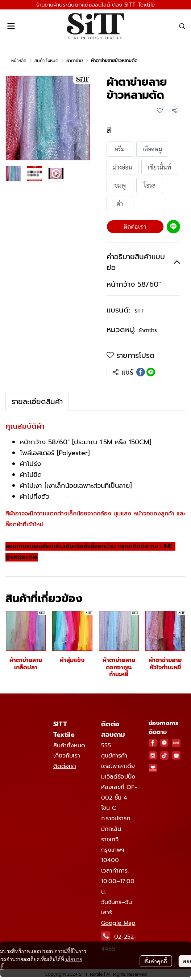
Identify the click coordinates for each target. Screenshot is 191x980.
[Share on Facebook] (141, 372)
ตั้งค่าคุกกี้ (156, 961)
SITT (139, 311)
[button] (182, 26)
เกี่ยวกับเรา (67, 756)
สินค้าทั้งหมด (46, 61)
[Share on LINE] (151, 372)
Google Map (118, 923)
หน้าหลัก (19, 61)
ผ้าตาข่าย (75, 61)
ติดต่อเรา (135, 227)
